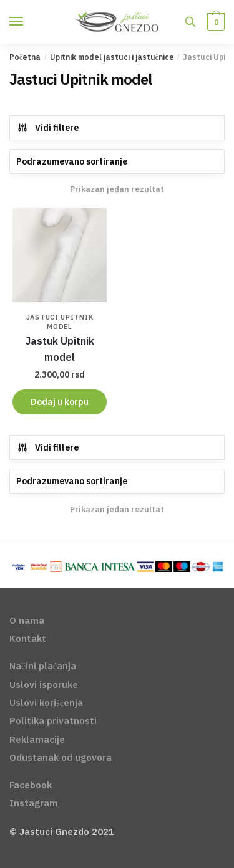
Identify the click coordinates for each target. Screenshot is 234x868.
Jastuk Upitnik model (60, 349)
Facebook (31, 785)
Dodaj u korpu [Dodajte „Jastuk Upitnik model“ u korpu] (60, 402)
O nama (27, 620)
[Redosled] (117, 161)
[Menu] (28, 22)
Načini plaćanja (43, 666)
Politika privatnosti (53, 721)
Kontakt (28, 638)
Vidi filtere (48, 128)
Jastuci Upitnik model (60, 322)
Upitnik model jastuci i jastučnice (112, 57)
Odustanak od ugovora (61, 757)
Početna (25, 57)
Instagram (34, 803)
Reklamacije (37, 739)
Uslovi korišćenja (46, 703)
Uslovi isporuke (44, 684)
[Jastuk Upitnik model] (60, 255)
